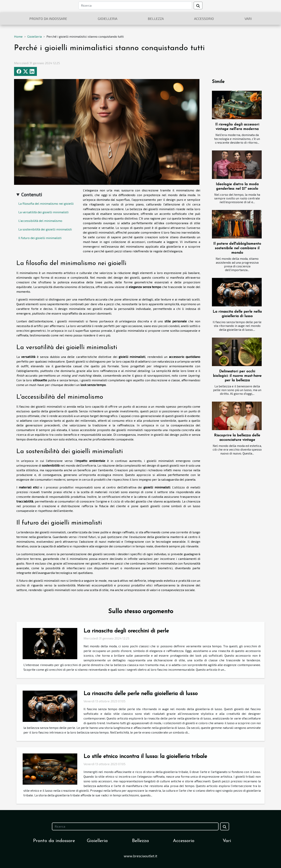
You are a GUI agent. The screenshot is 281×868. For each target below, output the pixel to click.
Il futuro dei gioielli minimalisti (40, 238)
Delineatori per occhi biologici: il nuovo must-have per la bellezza (237, 376)
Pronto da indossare (48, 19)
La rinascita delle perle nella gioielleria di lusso (141, 694)
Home (18, 36)
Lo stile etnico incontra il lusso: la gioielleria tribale (145, 757)
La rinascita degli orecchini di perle (126, 631)
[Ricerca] (135, 5)
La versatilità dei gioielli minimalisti (43, 212)
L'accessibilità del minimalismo (40, 221)
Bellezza (156, 19)
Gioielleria (108, 19)
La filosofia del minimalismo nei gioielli (46, 203)
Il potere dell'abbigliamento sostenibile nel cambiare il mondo (237, 248)
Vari (248, 19)
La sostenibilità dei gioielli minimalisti (45, 229)
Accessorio (204, 19)
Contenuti (32, 194)
